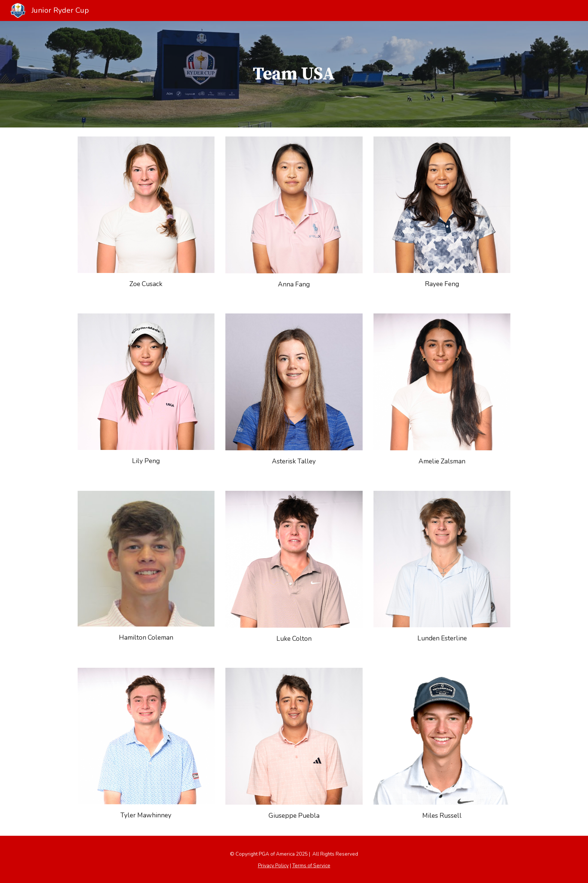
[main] (294, 74)
